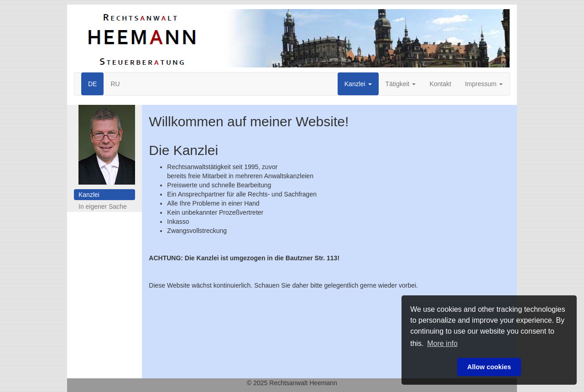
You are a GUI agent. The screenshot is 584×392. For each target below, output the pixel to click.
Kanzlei (358, 84)
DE (92, 84)
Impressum (484, 84)
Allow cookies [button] (489, 367)
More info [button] (442, 343)
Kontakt (440, 84)
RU (115, 84)
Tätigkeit (401, 84)
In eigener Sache (103, 206)
